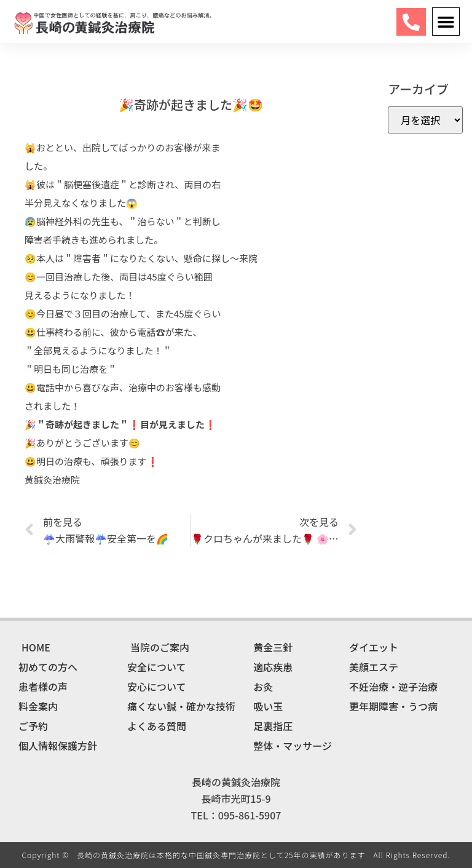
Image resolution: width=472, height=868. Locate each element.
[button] (446, 22)
